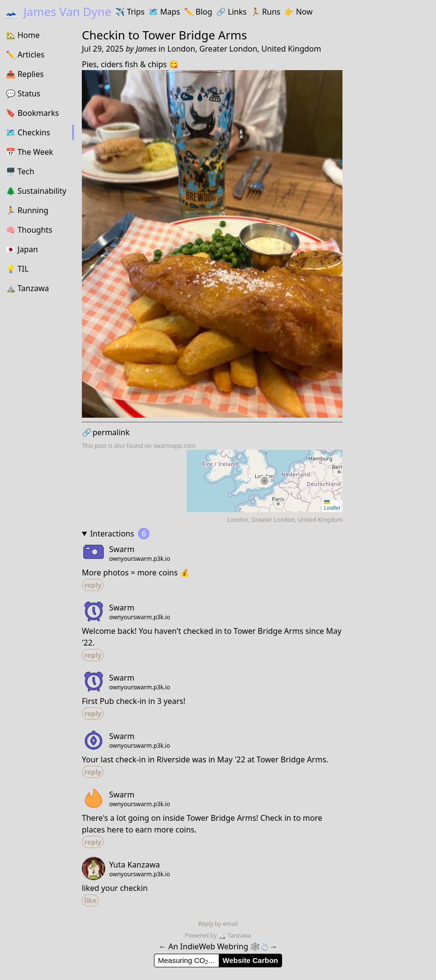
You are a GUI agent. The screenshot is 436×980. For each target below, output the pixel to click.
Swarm (122, 549)
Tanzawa (235, 935)
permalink (106, 432)
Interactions (120, 534)
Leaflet (332, 505)
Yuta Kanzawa (134, 865)
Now (298, 12)
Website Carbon (250, 960)
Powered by (201, 935)
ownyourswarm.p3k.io (140, 559)
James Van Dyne (57, 11)
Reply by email (218, 924)
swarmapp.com (174, 446)
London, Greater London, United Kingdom (244, 49)
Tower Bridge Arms (195, 35)
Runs (265, 12)
